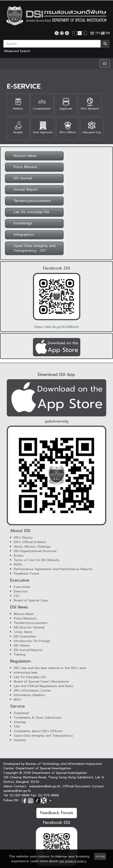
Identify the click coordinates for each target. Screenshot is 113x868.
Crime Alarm (23, 632)
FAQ (17, 727)
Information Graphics (29, 695)
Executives (22, 587)
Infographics (21, 235)
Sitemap (20, 722)
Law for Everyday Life (30, 677)
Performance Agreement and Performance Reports (53, 569)
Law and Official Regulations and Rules (43, 686)
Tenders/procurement (30, 201)
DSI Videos (22, 645)
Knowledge (20, 223)
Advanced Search (17, 51)
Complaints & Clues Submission (38, 718)
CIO (17, 596)
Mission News (22, 156)
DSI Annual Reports (28, 650)
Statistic (20, 740)
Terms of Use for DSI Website (37, 560)
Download (21, 713)
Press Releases (25, 618)
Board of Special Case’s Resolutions (41, 682)
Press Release (23, 167)
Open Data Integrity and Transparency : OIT (32, 248)
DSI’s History (23, 538)
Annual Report (23, 190)
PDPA (18, 565)
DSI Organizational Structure (35, 551)
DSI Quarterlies (25, 636)
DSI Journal (20, 178)
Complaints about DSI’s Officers (38, 731)
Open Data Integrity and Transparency (43, 736)
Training (20, 654)
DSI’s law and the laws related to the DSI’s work (50, 668)
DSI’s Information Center (32, 691)
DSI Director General (29, 627)
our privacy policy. (73, 861)
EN (105, 33)
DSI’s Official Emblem (30, 542)
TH (95, 33)
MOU (17, 700)
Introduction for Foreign (32, 641)
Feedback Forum (27, 574)
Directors (21, 591)
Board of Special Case (31, 600)
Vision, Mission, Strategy (32, 547)
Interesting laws (26, 673)
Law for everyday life (29, 212)
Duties (19, 556)
